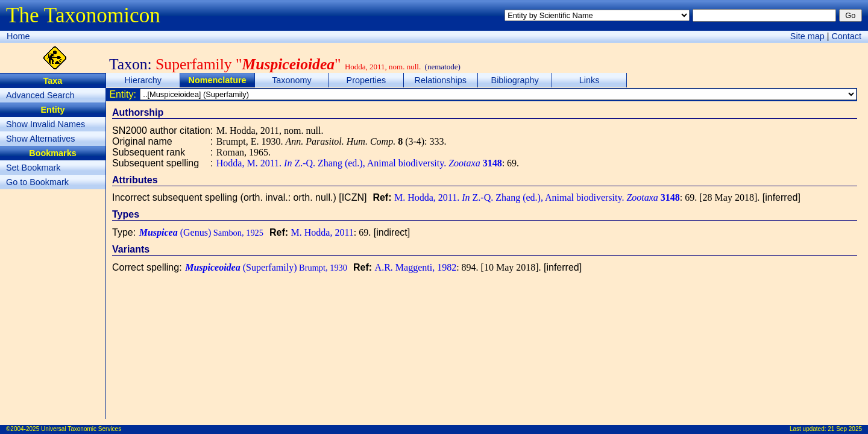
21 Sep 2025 (845, 429)
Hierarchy (143, 80)
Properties (366, 80)
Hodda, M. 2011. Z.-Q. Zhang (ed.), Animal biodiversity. (359, 163)
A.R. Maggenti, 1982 (416, 267)
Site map (807, 36)
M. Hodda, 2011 (322, 232)
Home (18, 36)
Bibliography (515, 80)
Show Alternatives (40, 139)
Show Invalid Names (46, 124)
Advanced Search (40, 95)
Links (590, 80)
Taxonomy (292, 80)
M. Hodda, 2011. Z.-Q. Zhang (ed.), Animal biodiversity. (537, 197)
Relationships (441, 80)
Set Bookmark (33, 168)
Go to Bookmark (37, 182)
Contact (846, 36)
